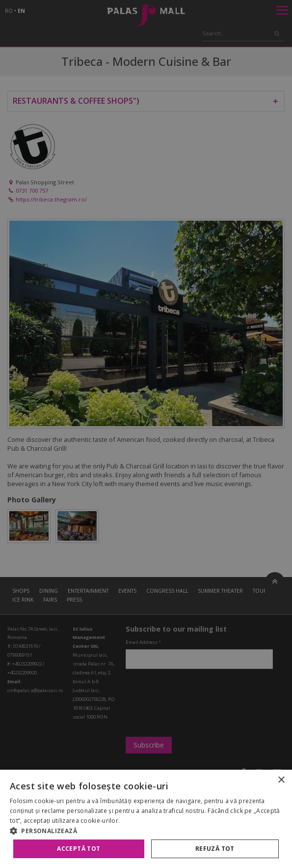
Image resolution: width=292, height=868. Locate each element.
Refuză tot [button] (215, 849)
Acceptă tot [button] (79, 849)
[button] (146, 831)
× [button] (281, 780)
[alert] (146, 434)
